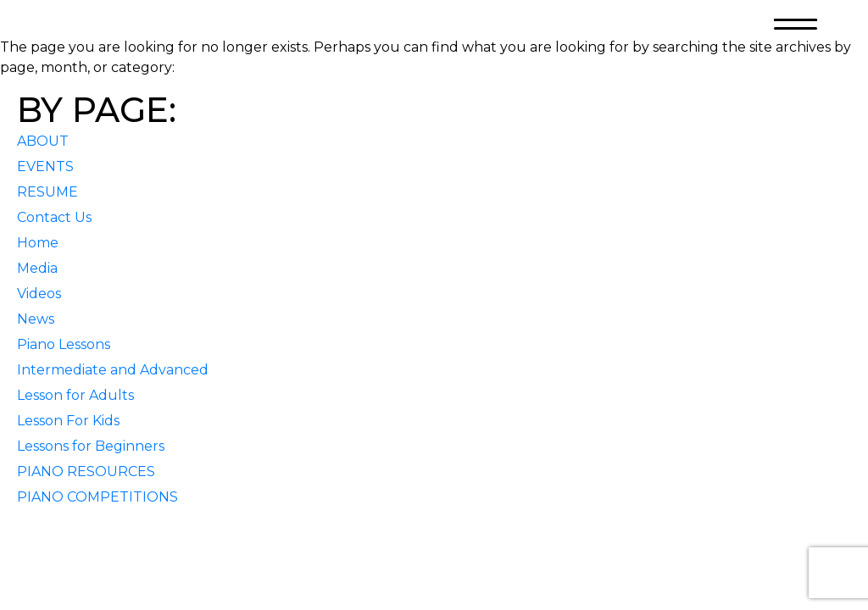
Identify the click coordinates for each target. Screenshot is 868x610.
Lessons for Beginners (91, 446)
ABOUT (43, 141)
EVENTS (45, 166)
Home (38, 243)
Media (37, 268)
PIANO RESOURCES (86, 471)
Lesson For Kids (68, 421)
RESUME (47, 192)
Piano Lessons (64, 344)
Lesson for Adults (75, 395)
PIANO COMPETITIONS (97, 497)
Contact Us (54, 217)
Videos (39, 294)
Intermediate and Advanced (113, 370)
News (36, 319)
